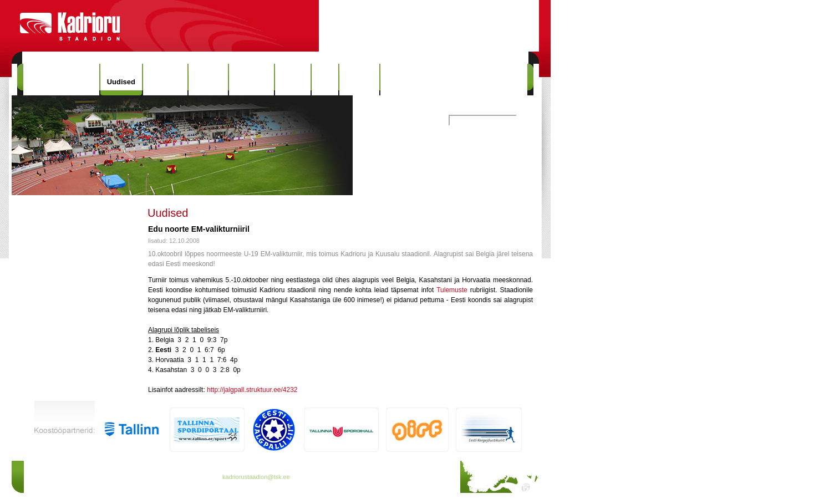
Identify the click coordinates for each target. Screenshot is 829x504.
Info (325, 80)
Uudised (121, 82)
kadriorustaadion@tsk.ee (256, 477)
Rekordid (251, 80)
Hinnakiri (165, 80)
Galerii (293, 80)
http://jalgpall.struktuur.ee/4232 (252, 390)
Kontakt (359, 80)
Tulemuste (452, 290)
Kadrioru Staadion (61, 80)
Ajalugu (208, 80)
